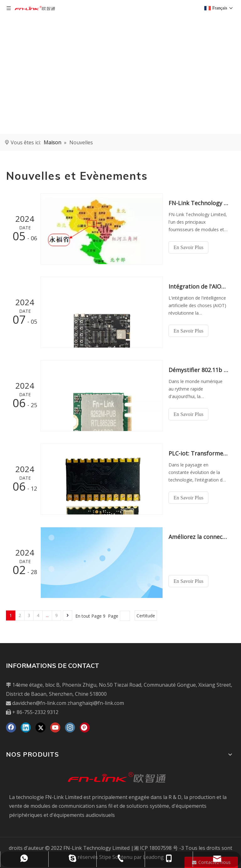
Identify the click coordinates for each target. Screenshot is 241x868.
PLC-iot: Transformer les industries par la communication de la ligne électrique (198, 453)
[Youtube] (55, 727)
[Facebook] (11, 727)
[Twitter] (40, 727)
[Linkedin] (26, 727)
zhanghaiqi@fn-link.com (96, 703)
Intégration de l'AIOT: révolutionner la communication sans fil (198, 286)
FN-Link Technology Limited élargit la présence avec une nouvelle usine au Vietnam (198, 203)
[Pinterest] (85, 727)
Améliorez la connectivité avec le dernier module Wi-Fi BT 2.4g (198, 537)
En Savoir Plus (188, 247)
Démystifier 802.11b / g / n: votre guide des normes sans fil (198, 370)
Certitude (146, 616)
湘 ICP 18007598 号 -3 (159, 848)
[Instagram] (70, 727)
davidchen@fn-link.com (39, 703)
